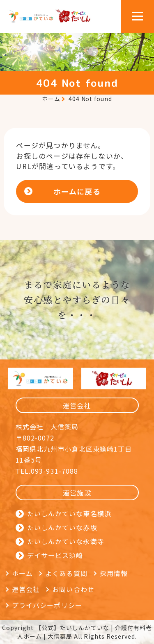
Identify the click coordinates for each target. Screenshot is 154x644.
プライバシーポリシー (47, 605)
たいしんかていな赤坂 (62, 527)
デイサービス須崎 (55, 555)
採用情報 (114, 573)
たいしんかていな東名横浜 (69, 513)
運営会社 (26, 589)
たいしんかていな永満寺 (66, 541)
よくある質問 (66, 573)
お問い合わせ (73, 589)
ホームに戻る (77, 191)
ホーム (51, 99)
